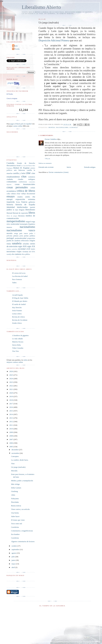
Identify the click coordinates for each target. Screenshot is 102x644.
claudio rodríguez (26, 179)
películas (10, 236)
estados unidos (24, 197)
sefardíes (26, 244)
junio (14, 560)
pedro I (32, 234)
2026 (11, 371)
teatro (33, 249)
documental (31, 194)
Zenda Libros (17, 323)
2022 (11, 386)
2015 (11, 411)
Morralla (14, 471)
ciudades (10, 179)
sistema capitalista (12, 249)
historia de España (25, 204)
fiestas (18, 202)
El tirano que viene (18, 520)
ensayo (11, 196)
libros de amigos (12, 216)
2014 (11, 414)
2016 (11, 407)
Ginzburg (14, 491)
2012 (11, 422)
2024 (11, 379)
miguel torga (30, 222)
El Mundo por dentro (20, 301)
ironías (52, 127)
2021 (11, 389)
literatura (21, 216)
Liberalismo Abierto (41, 7)
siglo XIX (22, 246)
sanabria (17, 243)
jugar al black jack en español (21, 124)
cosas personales (17, 187)
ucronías (74, 127)
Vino (13, 464)
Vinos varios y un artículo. (21, 509)
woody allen (11, 254)
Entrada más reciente (46, 167)
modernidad (15, 224)
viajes (19, 251)
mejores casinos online (15, 362)
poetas (26, 236)
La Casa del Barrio (27, 166)
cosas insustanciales (25, 184)
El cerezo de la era (19, 273)
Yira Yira (15, 351)
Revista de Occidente (20, 320)
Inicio (69, 167)
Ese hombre (15, 534)
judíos (9, 210)
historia (10, 204)
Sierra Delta (16, 345)
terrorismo (11, 251)
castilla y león (19, 173)
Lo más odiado (17, 339)
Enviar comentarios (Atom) (59, 172)
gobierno (32, 202)
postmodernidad (21, 238)
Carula (15, 46)
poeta (21, 236)
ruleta (25, 360)
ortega (16, 234)
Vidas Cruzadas (18, 348)
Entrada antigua (90, 167)
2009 (11, 432)
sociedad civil (24, 249)
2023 (11, 382)
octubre (14, 546)
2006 (11, 443)
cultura (13, 194)
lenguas (22, 210)
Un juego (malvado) (18, 467)
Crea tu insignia (12, 98)
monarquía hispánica (27, 224)
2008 (11, 436)
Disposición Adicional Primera (54, 40)
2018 (11, 400)
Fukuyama (15, 498)
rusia (9, 244)
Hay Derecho (17, 307)
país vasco (24, 233)
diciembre (15, 450)
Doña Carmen (16, 488)
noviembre (16, 453)
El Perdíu (16, 49)
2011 (11, 425)
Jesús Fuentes (17, 310)
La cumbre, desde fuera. (20, 460)
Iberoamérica (11, 165)
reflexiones (25, 241)
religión (32, 241)
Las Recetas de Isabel (20, 276)
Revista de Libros (18, 317)
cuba (8, 194)
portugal (10, 238)
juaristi (33, 207)
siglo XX (31, 246)
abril (13, 567)
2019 (11, 396)
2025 (11, 375)
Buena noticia (16, 506)
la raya (15, 210)
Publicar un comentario (45, 163)
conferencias (23, 182)
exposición (20, 199)
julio (13, 557)
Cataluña (10, 163)
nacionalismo (62, 127)
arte (15, 170)
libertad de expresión (20, 213)
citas (24, 176)
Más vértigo (15, 484)
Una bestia (15, 513)
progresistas (31, 238)
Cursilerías (15, 527)
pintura (16, 236)
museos (9, 227)
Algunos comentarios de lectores (23, 541)
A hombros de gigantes (20, 335)
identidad (11, 207)
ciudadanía (31, 177)
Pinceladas (15, 502)
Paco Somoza (17, 279)
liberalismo (30, 210)
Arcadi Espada (17, 295)
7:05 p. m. (48, 159)
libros (32, 213)
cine (28, 173)
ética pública (26, 254)
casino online (18, 126)
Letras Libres (17, 314)
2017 (11, 404)
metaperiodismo (16, 221)
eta (34, 197)
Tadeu (14, 283)
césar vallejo (21, 194)
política (32, 236)
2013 (11, 418)
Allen (13, 495)
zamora (18, 254)
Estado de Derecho (26, 163)
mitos (8, 224)
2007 (11, 439)
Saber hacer (15, 516)
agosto (14, 553)
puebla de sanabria (13, 241)
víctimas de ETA (29, 252)
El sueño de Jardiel (19, 304)
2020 (11, 393)
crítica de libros (26, 191)
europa (10, 199)
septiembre (16, 549)
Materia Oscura (18, 342)
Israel (19, 165)
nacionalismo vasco (21, 230)
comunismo (12, 182)
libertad (9, 213)
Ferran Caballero (51, 139)
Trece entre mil (16, 524)
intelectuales (22, 207)
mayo (14, 564)
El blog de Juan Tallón (20, 298)
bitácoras (22, 170)
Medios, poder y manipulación (22, 481)
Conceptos (15, 456)
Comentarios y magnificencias (22, 531)
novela (10, 233)
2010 (11, 429)
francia (24, 202)
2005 (11, 447)
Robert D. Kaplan (21, 168)
